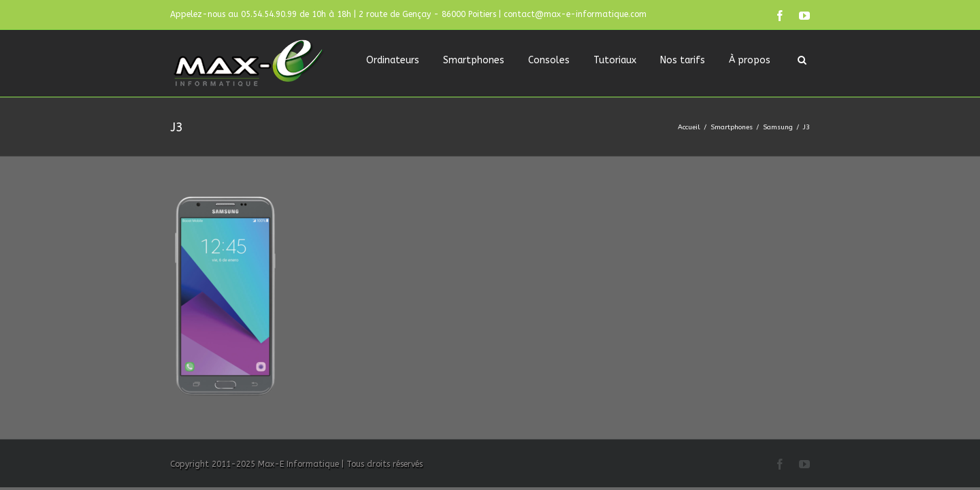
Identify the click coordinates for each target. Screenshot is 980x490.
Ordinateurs (393, 60)
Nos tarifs (683, 60)
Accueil (689, 127)
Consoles (549, 60)
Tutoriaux (615, 60)
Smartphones (474, 60)
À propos (750, 60)
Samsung (778, 127)
